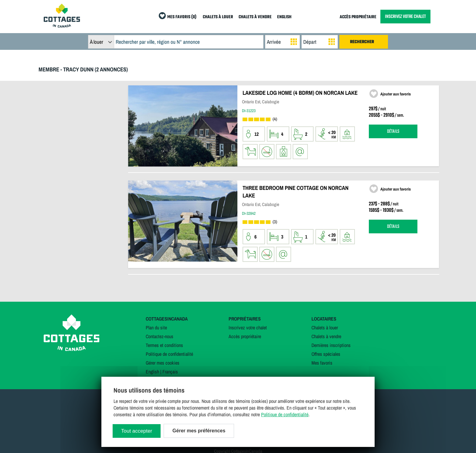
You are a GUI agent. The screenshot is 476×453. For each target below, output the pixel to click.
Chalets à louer (325, 328)
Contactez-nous (160, 336)
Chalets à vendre (326, 336)
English (152, 372)
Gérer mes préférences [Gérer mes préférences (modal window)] (199, 431)
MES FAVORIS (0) (182, 17)
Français (170, 372)
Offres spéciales (326, 354)
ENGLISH (284, 17)
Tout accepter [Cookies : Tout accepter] (137, 431)
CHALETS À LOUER (218, 17)
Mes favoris (322, 363)
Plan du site (156, 328)
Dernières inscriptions (331, 345)
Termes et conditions (164, 345)
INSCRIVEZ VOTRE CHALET (405, 17)
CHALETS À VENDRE (255, 17)
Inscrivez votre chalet (248, 328)
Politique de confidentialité (169, 354)
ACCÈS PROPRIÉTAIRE (358, 17)
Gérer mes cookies (163, 363)
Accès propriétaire (245, 336)
